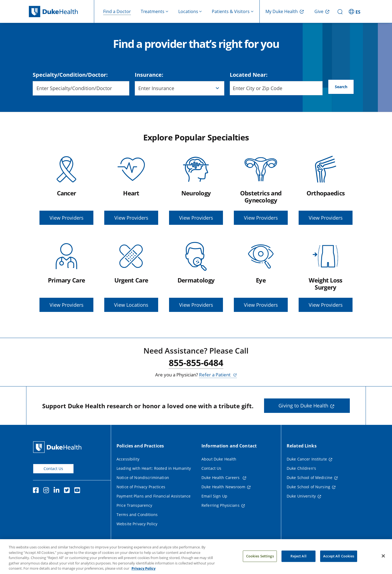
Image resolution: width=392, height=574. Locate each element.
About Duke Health (219, 459)
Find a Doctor (117, 11)
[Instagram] (47, 491)
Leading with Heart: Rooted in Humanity (154, 468)
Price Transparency (134, 505)
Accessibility (128, 459)
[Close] (383, 560)
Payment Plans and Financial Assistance (154, 496)
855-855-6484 (196, 363)
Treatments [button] (153, 11)
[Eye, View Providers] (261, 276)
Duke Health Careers (221, 478)
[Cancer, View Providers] (66, 189)
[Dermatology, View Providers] (196, 276)
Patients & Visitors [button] (231, 11)
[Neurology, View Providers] (196, 189)
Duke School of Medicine (310, 478)
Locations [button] (188, 11)
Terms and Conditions (137, 515)
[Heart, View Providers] (131, 189)
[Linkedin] (58, 491)
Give (319, 11)
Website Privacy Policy (137, 524)
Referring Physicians (220, 505)
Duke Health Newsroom (223, 487)
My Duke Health (282, 11)
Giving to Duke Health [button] (303, 406)
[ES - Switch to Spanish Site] (355, 11)
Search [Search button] (341, 88)
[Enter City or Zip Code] (276, 88)
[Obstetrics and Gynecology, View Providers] (261, 189)
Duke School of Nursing (308, 487)
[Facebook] (37, 491)
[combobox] (81, 88)
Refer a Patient (215, 375)
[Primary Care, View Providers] (66, 276)
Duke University (301, 496)
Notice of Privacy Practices (141, 487)
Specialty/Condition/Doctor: (70, 75)
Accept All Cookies (339, 560)
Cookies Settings (260, 560)
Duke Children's (301, 468)
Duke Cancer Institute (307, 459)
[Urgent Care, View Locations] (131, 276)
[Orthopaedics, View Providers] (326, 189)
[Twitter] (68, 491)
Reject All (298, 560)
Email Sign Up (214, 496)
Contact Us (53, 469)
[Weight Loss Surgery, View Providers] (326, 276)
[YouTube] (78, 491)
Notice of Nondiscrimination (143, 478)
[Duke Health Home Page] (58, 447)
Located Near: (249, 75)
